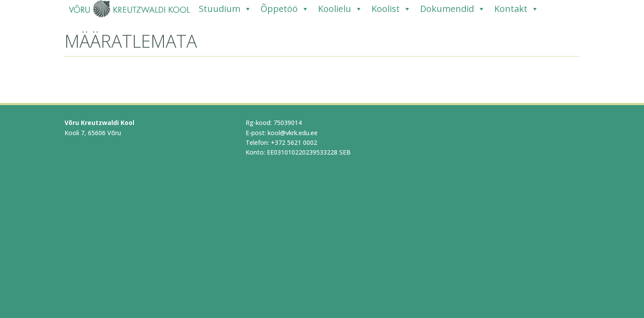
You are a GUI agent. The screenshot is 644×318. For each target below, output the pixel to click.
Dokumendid (453, 9)
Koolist (391, 9)
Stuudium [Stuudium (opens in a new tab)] (225, 9)
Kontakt (517, 9)
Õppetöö (285, 9)
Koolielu (340, 9)
